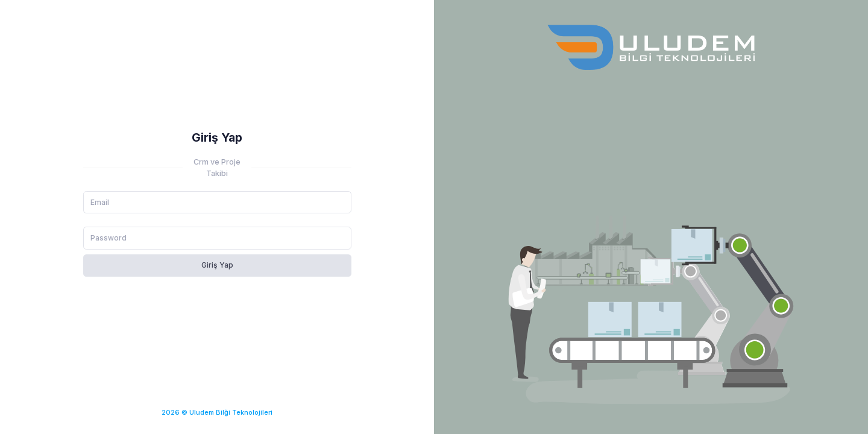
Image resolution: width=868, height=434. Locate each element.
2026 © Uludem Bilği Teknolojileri (217, 412)
